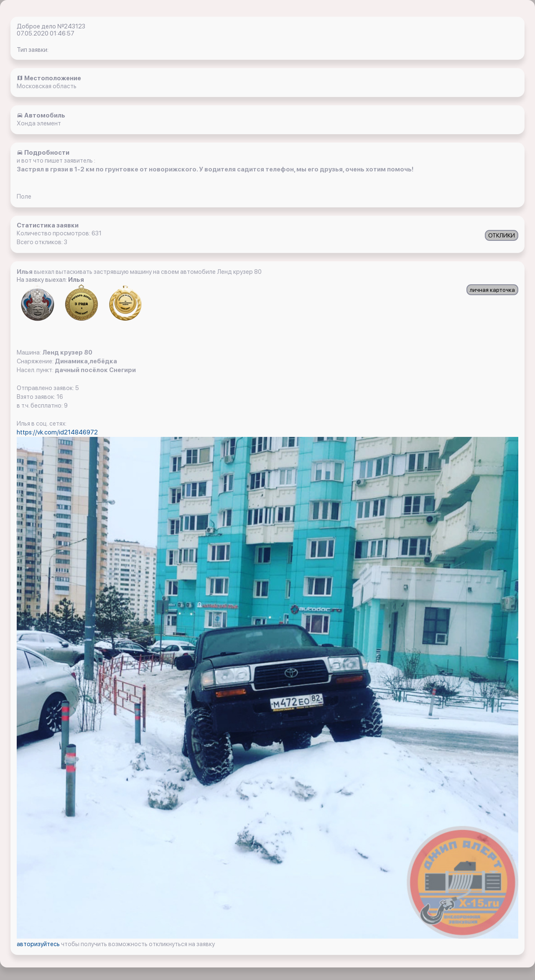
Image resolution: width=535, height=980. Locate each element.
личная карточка (492, 290)
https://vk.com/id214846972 (57, 432)
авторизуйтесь (39, 944)
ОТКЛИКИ (502, 235)
